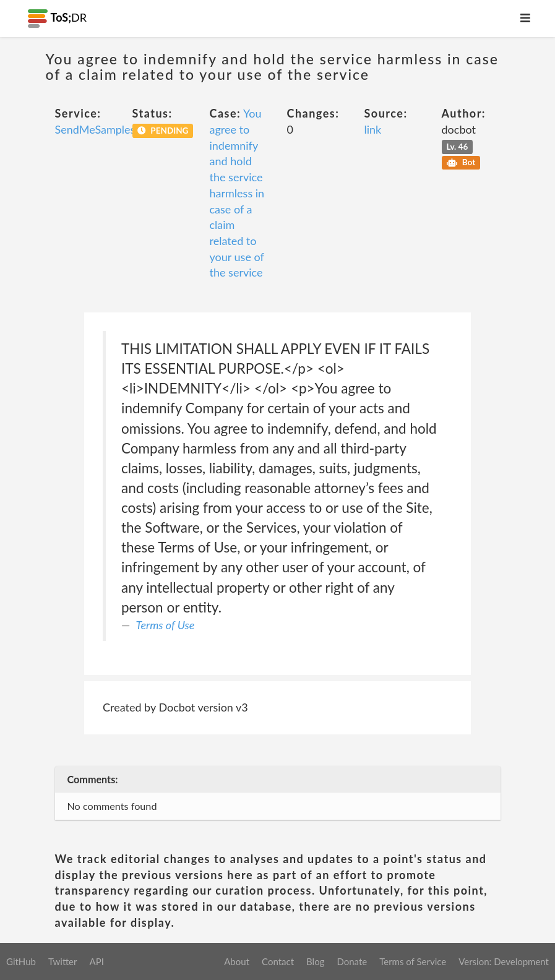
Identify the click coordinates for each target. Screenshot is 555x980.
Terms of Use (166, 625)
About (237, 961)
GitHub (21, 961)
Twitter (63, 961)
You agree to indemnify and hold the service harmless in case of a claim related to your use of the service (237, 193)
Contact (278, 961)
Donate (352, 961)
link (373, 129)
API (96, 961)
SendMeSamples (95, 129)
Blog (315, 961)
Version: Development (504, 961)
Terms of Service (413, 961)
